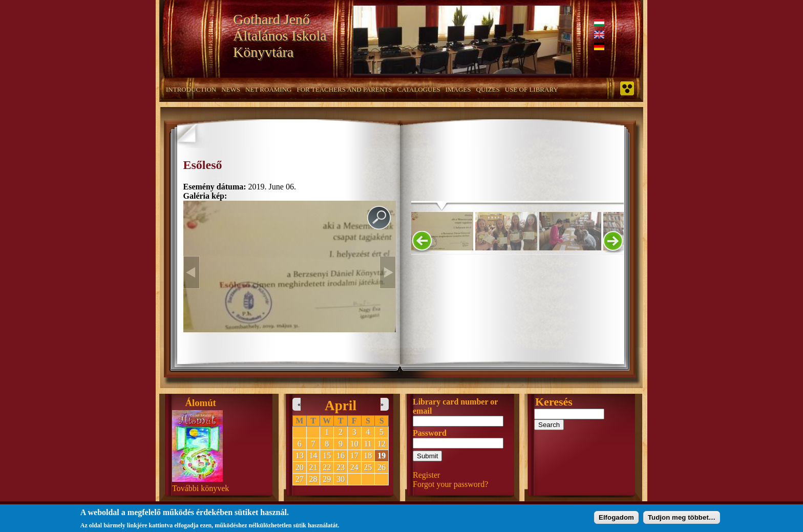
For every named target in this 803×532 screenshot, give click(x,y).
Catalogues (419, 89)
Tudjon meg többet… (682, 515)
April (341, 406)
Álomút (201, 403)
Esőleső (203, 165)
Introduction (191, 89)
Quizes (488, 89)
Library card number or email (455, 406)
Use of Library (532, 89)
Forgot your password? (450, 484)
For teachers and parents (344, 89)
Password (430, 433)
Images (458, 89)
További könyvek (200, 488)
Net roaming (268, 89)
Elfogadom (616, 515)
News (231, 89)
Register (426, 475)
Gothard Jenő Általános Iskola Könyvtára (280, 36)
